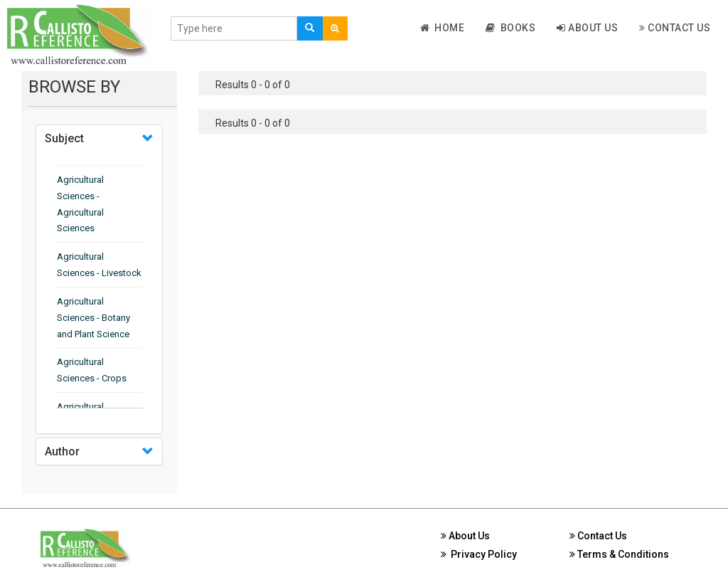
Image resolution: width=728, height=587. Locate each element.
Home (443, 28)
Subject (64, 138)
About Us (587, 28)
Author (62, 451)
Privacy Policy (479, 554)
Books (510, 28)
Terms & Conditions (619, 554)
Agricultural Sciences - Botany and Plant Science (93, 318)
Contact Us (675, 28)
